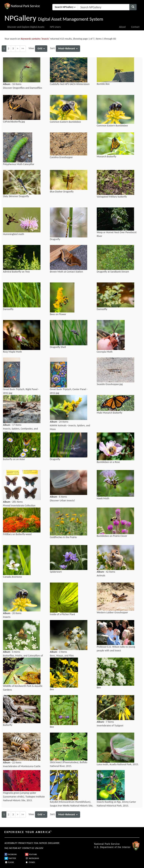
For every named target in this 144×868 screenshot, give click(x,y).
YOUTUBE (31, 854)
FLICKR (9, 862)
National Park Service (107, 844)
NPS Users (55, 27)
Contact (135, 27)
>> (23, 48)
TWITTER (10, 858)
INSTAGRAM (32, 858)
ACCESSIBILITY (11, 843)
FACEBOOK (11, 854)
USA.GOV (39, 848)
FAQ (6, 848)
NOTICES (43, 843)
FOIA (36, 843)
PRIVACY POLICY (26, 843)
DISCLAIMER (54, 843)
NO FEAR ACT (15, 848)
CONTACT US (28, 848)
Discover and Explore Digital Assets (26, 27)
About (122, 27)
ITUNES (30, 862)
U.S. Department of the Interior (112, 847)
